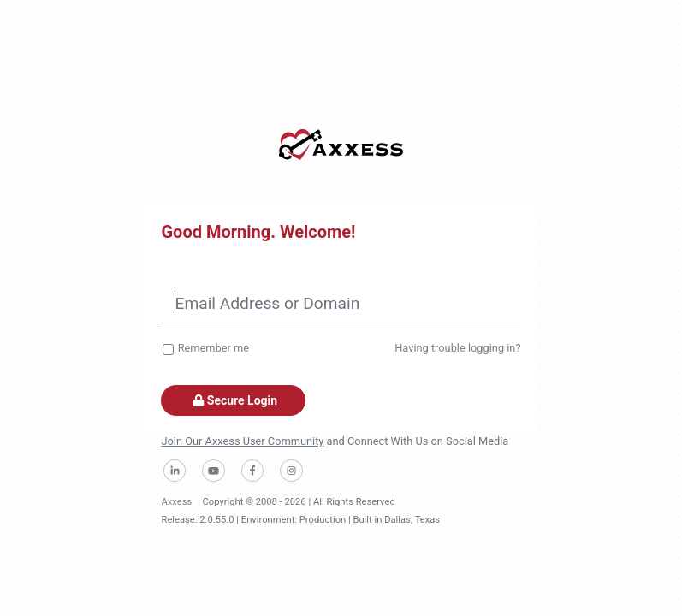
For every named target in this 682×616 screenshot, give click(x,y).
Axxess (177, 502)
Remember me (213, 348)
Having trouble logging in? (457, 348)
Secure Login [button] (233, 400)
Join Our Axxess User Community (243, 441)
